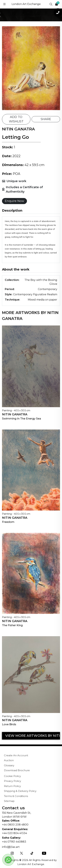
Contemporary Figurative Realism (35, 294)
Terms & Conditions (16, 796)
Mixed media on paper (42, 300)
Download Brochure (17, 770)
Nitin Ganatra (15, 414)
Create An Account (16, 755)
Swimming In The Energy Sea (21, 419)
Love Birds (9, 724)
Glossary (9, 765)
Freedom (8, 522)
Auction (9, 760)
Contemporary (48, 289)
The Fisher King (12, 625)
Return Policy (12, 786)
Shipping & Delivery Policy (20, 791)
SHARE (46, 119)
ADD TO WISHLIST (16, 119)
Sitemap (9, 801)
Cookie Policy (12, 776)
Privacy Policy (12, 781)
